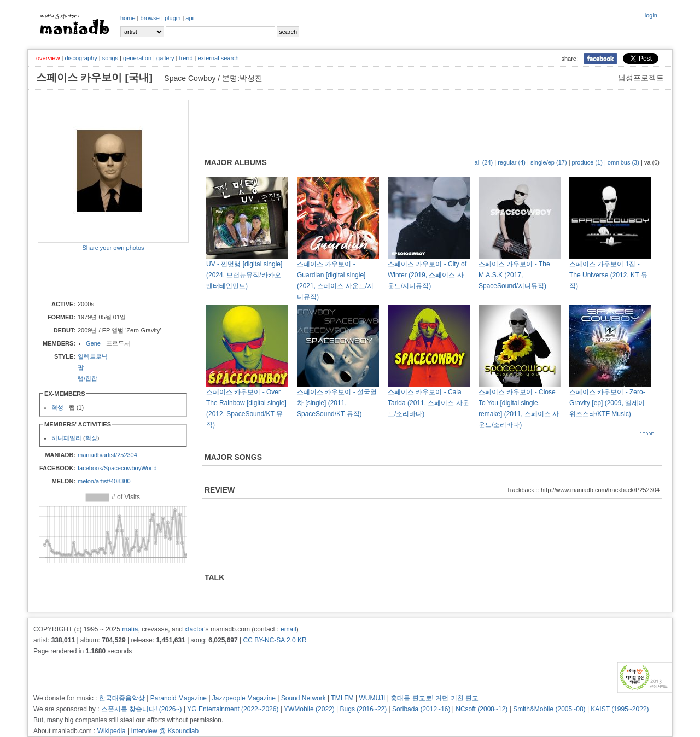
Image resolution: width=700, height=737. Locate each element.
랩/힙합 (87, 378)
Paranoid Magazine (179, 698)
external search (218, 58)
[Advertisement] (102, 275)
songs (110, 58)
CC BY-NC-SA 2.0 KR (275, 640)
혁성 (57, 407)
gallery (165, 58)
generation (137, 58)
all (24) (484, 162)
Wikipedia (112, 731)
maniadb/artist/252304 (107, 455)
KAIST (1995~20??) (620, 709)
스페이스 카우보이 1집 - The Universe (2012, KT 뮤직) (608, 275)
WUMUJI (372, 698)
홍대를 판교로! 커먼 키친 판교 (434, 698)
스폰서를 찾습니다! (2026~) (142, 709)
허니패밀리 (66, 438)
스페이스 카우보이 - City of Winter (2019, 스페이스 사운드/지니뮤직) (427, 275)
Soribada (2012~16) (421, 709)
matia (130, 629)
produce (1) (587, 162)
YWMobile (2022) (309, 709)
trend (186, 58)
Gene (93, 343)
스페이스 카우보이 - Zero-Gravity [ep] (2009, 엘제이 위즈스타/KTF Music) (607, 403)
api (189, 18)
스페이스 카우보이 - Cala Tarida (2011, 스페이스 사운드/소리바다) (428, 403)
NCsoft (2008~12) (482, 709)
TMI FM (342, 698)
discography (81, 58)
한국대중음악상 (122, 698)
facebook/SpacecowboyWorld (117, 468)
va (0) (652, 162)
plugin (173, 18)
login (651, 15)
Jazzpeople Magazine (244, 698)
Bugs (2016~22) (364, 709)
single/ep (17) (549, 162)
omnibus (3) (623, 162)
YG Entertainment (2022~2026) (233, 709)
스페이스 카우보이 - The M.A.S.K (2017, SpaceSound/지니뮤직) (514, 275)
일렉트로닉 (93, 356)
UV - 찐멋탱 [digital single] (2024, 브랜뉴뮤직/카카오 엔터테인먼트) (244, 275)
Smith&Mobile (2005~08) (549, 709)
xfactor (194, 629)
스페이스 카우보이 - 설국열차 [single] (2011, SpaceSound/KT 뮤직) (337, 403)
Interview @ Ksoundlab (165, 731)
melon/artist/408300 (104, 481)
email (288, 629)
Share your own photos (113, 248)
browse (150, 18)
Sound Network (304, 698)
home (128, 18)
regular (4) (512, 162)
